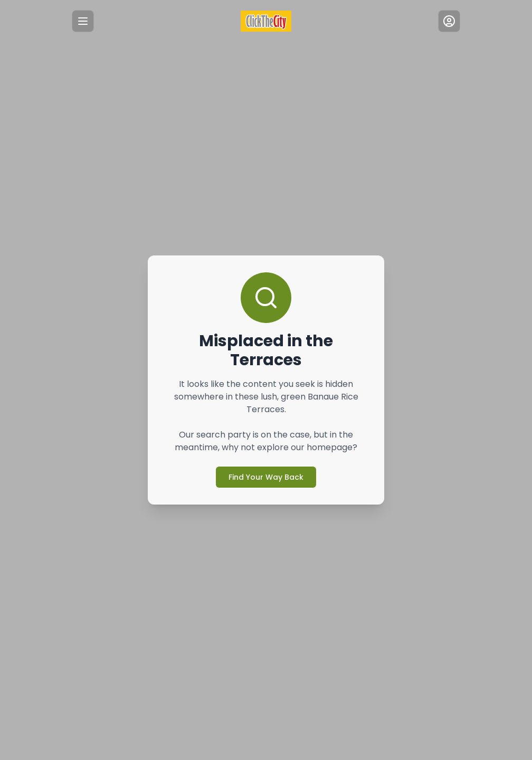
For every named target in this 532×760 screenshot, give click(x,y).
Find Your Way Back (266, 467)
